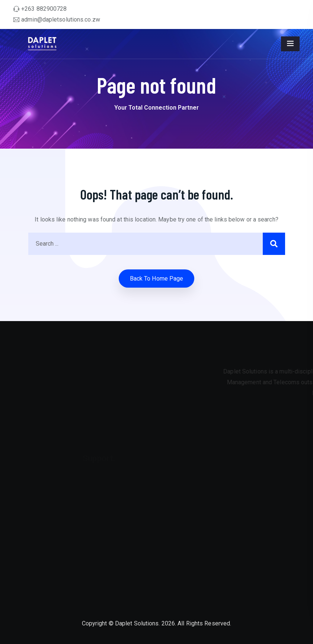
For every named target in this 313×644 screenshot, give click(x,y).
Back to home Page (157, 279)
